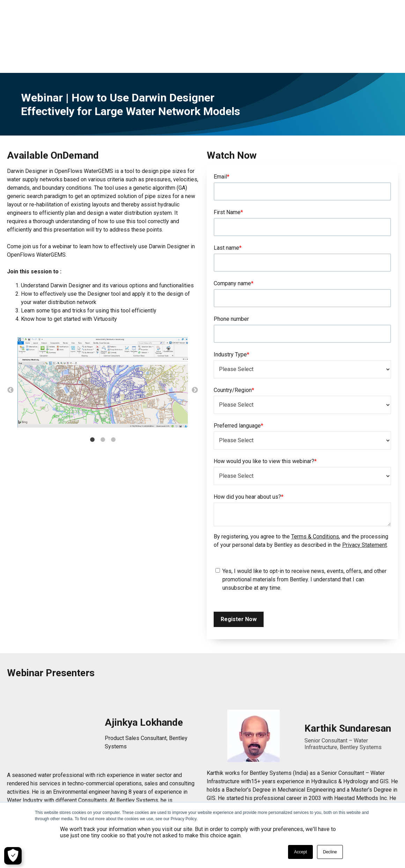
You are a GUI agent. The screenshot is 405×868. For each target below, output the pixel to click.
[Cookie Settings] (13, 856)
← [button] (10, 352)
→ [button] (195, 352)
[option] (103, 345)
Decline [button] (330, 852)
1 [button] (92, 402)
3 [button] (113, 402)
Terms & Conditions (315, 499)
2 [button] (103, 402)
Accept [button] (300, 852)
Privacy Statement (364, 507)
